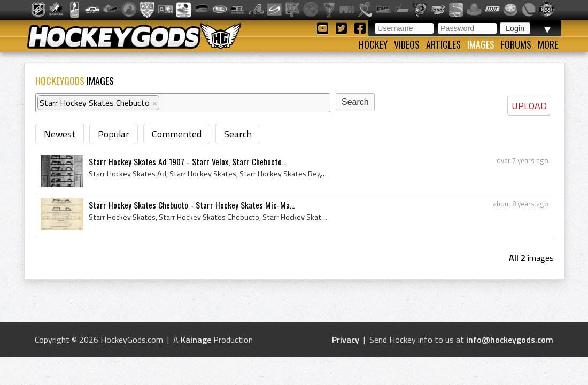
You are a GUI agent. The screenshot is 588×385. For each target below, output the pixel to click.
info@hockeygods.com (510, 340)
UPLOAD (529, 106)
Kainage (196, 340)
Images (481, 44)
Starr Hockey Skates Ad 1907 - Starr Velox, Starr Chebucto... (188, 161)
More (548, 44)
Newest (60, 134)
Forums (516, 44)
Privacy (346, 340)
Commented (177, 134)
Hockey (373, 44)
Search (238, 134)
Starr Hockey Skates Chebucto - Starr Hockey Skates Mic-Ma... (192, 205)
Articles (443, 44)
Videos (407, 44)
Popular (114, 134)
